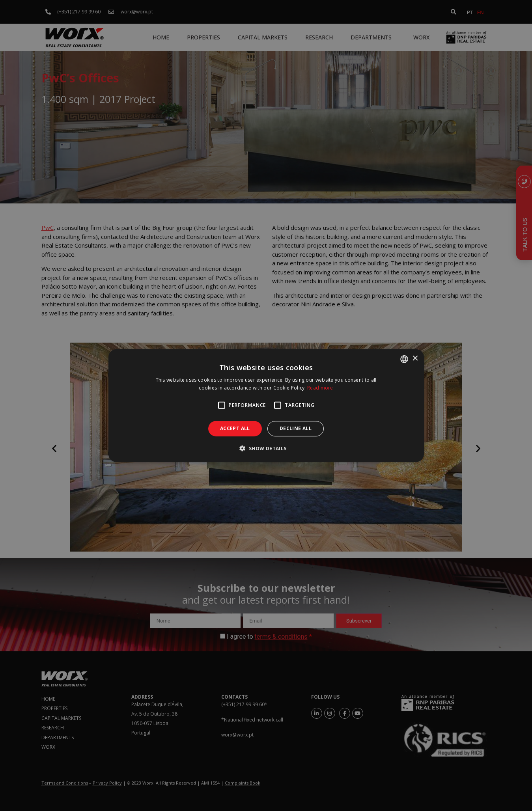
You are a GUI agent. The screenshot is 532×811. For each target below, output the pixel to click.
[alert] (266, 405)
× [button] (415, 359)
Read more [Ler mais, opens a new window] (320, 388)
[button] (266, 448)
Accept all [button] (235, 428)
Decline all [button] (296, 428)
